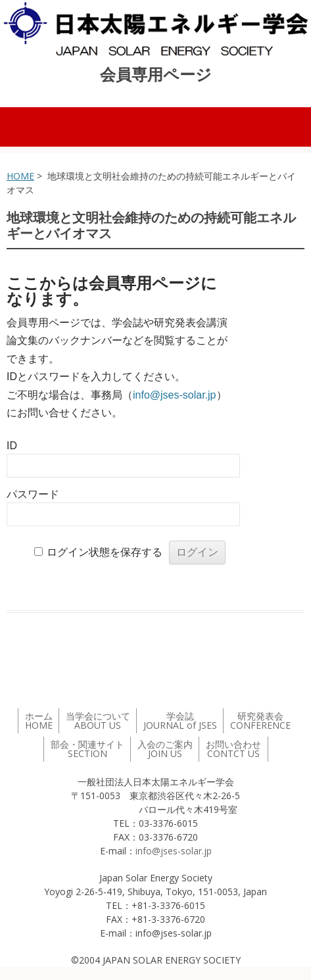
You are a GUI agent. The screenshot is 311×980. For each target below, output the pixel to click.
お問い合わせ (233, 749)
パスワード (33, 494)
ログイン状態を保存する (105, 552)
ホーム (39, 721)
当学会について (98, 721)
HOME (20, 176)
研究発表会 (260, 721)
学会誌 (180, 721)
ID (12, 446)
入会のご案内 (165, 749)
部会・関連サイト (87, 749)
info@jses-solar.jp (175, 395)
